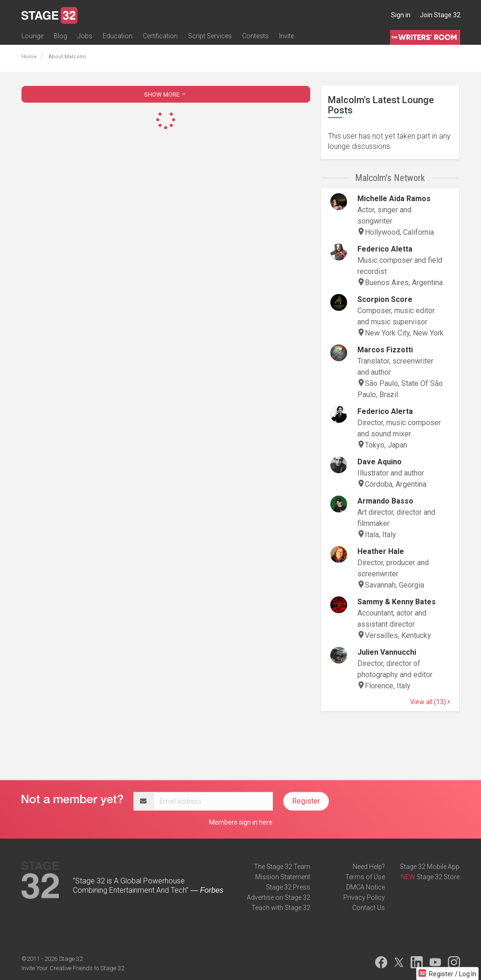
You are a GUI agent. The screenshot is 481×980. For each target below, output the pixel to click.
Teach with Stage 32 (281, 908)
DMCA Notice (366, 887)
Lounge (32, 36)
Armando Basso (385, 501)
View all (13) (430, 702)
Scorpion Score (385, 299)
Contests (255, 36)
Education (118, 36)
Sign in (401, 15)
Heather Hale (381, 551)
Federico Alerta (385, 411)
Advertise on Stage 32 (279, 897)
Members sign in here (241, 822)
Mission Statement (283, 877)
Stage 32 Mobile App (430, 867)
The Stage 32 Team (282, 867)
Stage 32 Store (438, 877)
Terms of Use (365, 877)
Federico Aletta (385, 249)
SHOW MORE (166, 94)
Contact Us (369, 908)
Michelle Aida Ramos (394, 199)
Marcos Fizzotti (385, 350)
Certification (160, 36)
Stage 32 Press (288, 887)
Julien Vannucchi (387, 652)
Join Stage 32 (440, 15)
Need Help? (369, 867)
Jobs (85, 36)
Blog (60, 36)
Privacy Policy (364, 897)
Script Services (210, 36)
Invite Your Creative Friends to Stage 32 (73, 968)
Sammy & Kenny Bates (397, 602)
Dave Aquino (380, 462)
